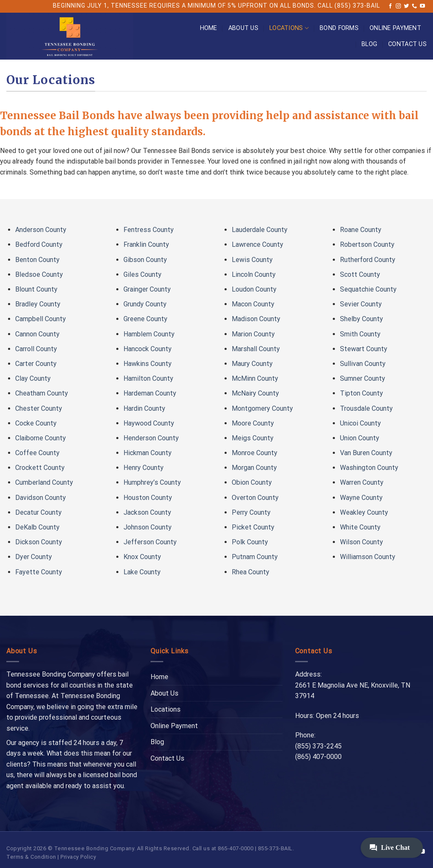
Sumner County (363, 378)
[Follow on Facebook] (390, 6)
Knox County (142, 557)
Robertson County (367, 244)
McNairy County (255, 393)
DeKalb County (37, 527)
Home (209, 28)
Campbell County (41, 319)
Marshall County (256, 349)
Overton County (255, 498)
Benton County (37, 260)
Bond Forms (339, 28)
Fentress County (149, 230)
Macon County (253, 304)
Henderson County (151, 438)
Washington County (369, 468)
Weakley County (364, 512)
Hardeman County (150, 393)
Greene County (145, 319)
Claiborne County (41, 438)
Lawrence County (258, 244)
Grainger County (147, 289)
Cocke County (36, 423)
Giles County (143, 274)
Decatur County (38, 512)
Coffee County (37, 453)
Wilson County (362, 542)
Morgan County (254, 468)
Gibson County (145, 260)
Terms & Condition (31, 857)
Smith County (360, 334)
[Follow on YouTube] (422, 6)
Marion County (253, 334)
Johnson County (148, 527)
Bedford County (39, 244)
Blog (369, 44)
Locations (289, 28)
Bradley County (38, 304)
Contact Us (407, 44)
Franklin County (146, 244)
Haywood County (149, 423)
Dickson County (39, 542)
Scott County (360, 274)
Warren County (362, 482)
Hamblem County (149, 334)
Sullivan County (363, 364)
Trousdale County (366, 408)
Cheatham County (42, 393)
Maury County (252, 364)
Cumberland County (44, 482)
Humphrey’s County (152, 482)
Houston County (148, 498)
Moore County (253, 423)
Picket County (253, 527)
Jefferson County (150, 542)
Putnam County (255, 557)
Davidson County (41, 498)
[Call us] (414, 6)
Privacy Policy (78, 857)
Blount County (36, 289)
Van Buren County (366, 453)
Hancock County (148, 349)
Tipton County (362, 393)
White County (360, 527)
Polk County (250, 542)
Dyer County (34, 557)
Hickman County (148, 453)
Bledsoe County (39, 274)
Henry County (144, 468)
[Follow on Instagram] (398, 6)
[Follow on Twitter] (406, 6)
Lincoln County (254, 274)
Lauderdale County (260, 230)
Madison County (256, 319)
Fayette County (39, 572)
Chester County (39, 408)
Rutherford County (368, 260)
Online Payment (395, 28)
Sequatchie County (368, 289)
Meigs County (253, 438)
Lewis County (252, 260)
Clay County (33, 378)
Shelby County (362, 319)
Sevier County (361, 304)
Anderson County (41, 230)
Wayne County (361, 498)
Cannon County (37, 334)
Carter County (36, 364)
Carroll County (36, 349)
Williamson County (368, 557)
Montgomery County (262, 408)
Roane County (361, 230)
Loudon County (254, 289)
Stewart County (364, 349)
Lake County (142, 572)
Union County (360, 438)
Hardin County (144, 408)
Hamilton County (148, 378)
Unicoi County (360, 423)
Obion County (252, 482)
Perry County (251, 512)
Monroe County (255, 453)
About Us (243, 28)
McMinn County (255, 378)
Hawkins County (148, 364)
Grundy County (145, 304)
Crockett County (40, 468)
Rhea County (251, 572)
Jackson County (147, 512)
